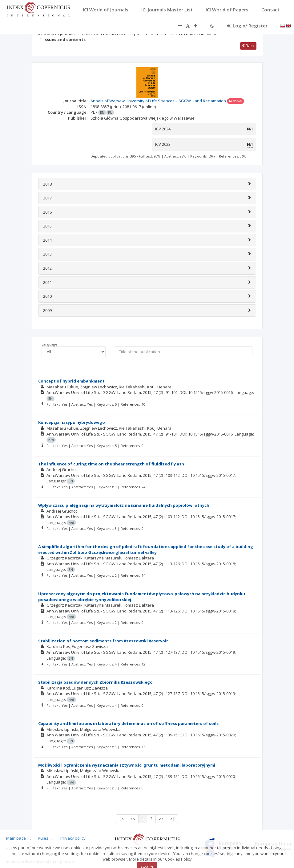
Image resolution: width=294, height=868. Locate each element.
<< (133, 819)
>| (173, 819)
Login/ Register (247, 26)
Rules (43, 838)
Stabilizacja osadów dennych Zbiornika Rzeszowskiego (95, 682)
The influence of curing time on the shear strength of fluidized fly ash (111, 464)
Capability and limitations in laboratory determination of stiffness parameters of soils (128, 723)
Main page (16, 838)
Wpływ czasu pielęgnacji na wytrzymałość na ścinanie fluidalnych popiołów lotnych (124, 505)
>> (161, 819)
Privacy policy (73, 838)
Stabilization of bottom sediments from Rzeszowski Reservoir (103, 641)
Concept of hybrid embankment (71, 381)
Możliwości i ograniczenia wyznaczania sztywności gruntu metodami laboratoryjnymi (127, 765)
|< (121, 819)
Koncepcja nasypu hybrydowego (72, 422)
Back (248, 46)
